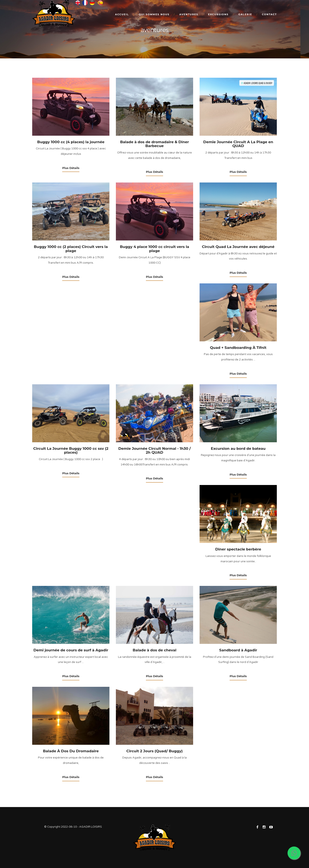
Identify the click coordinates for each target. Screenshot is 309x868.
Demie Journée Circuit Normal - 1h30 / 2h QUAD (154, 451)
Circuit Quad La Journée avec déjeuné (238, 247)
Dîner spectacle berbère (238, 549)
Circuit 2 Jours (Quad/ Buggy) (154, 751)
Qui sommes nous (154, 14)
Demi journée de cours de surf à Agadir (71, 650)
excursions (218, 14)
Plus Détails (71, 168)
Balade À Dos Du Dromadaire (71, 751)
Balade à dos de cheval (154, 650)
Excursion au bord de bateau (238, 448)
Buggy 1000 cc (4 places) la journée (71, 142)
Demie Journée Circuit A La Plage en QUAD (238, 144)
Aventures (189, 14)
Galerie (245, 14)
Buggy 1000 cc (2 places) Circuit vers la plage (71, 249)
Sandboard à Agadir (238, 650)
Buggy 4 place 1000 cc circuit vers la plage (155, 249)
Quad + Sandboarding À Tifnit (238, 348)
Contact (269, 14)
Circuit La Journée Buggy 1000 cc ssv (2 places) (71, 451)
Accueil (122, 14)
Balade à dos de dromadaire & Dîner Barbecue (155, 144)
